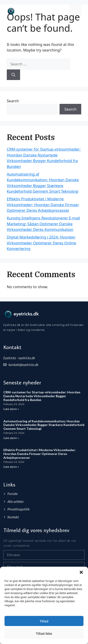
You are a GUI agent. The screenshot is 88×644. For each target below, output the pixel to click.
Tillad (44, 621)
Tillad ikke (44, 633)
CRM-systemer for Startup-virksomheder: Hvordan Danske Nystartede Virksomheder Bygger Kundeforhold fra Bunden (42, 396)
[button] (81, 572)
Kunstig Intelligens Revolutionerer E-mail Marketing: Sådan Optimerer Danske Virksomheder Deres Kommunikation (43, 224)
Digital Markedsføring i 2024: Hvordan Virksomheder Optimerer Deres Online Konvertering (42, 243)
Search (13, 101)
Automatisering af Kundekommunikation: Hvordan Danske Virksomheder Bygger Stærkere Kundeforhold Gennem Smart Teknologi (44, 425)
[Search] (13, 75)
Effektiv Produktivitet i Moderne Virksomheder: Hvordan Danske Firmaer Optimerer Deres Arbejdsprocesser (43, 205)
